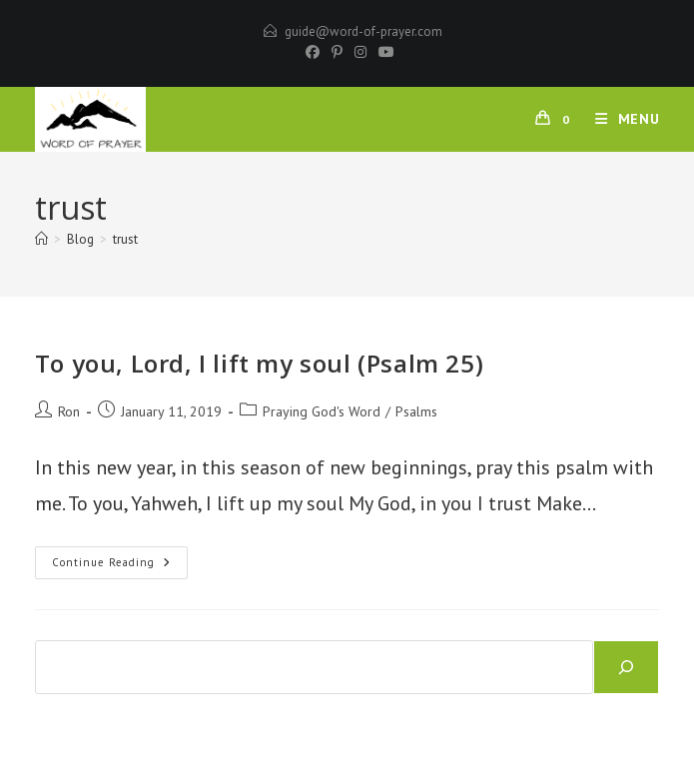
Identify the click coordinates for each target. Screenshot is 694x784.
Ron (69, 411)
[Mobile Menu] (620, 119)
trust (125, 239)
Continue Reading (120, 567)
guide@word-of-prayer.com (363, 31)
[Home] (41, 239)
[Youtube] (383, 52)
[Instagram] (360, 52)
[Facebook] (313, 52)
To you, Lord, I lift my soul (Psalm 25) (259, 363)
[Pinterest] (337, 52)
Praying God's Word (322, 411)
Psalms (416, 411)
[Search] (626, 667)
